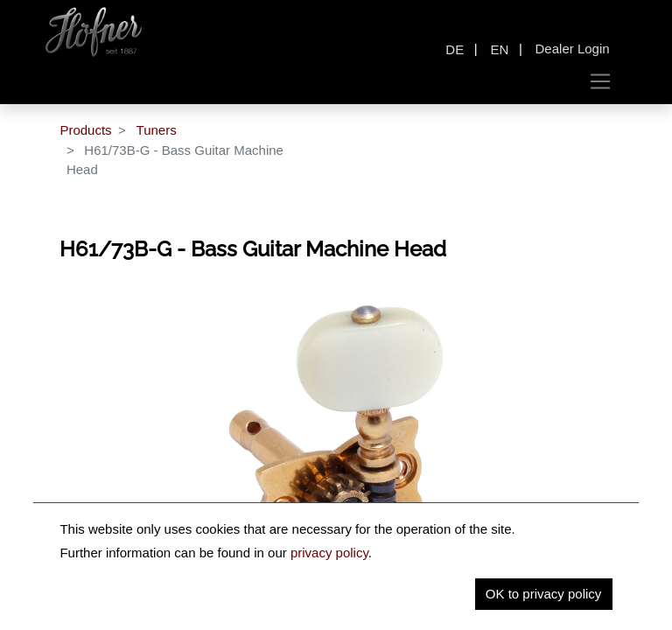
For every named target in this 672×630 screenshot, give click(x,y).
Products (85, 130)
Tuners (157, 130)
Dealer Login (573, 49)
